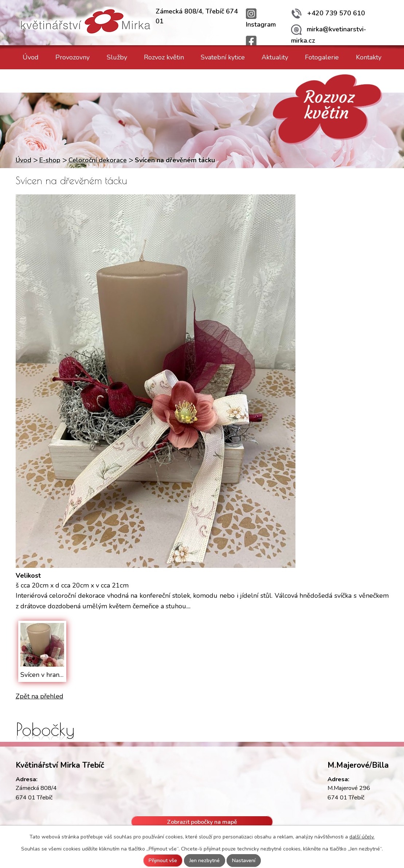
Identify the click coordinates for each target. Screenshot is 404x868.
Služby (117, 57)
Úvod (31, 57)
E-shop (50, 160)
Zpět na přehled (40, 696)
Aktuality (275, 57)
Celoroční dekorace (98, 160)
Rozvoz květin (164, 57)
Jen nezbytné (205, 861)
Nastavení (244, 861)
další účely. (362, 837)
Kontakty (369, 57)
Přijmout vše (163, 861)
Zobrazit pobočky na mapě (202, 822)
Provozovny (72, 57)
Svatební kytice (223, 57)
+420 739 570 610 (328, 13)
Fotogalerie (322, 57)
